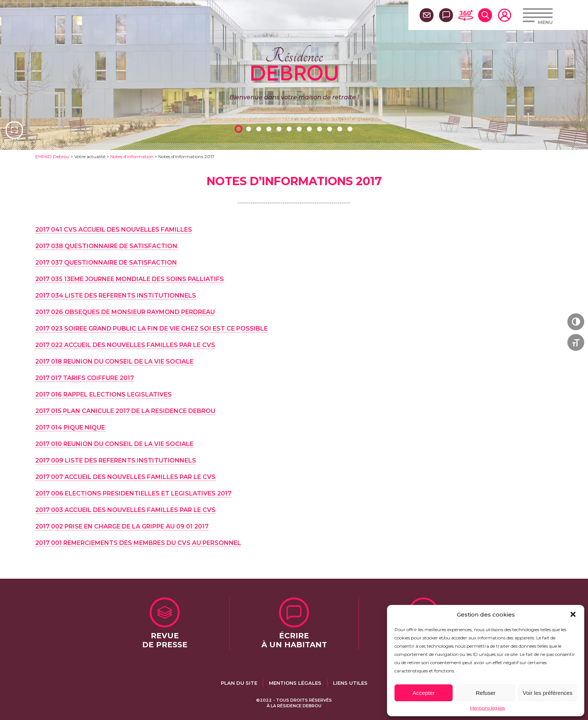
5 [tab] (280, 129)
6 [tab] (290, 129)
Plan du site (239, 683)
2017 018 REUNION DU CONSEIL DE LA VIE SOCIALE (114, 361)
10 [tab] (331, 129)
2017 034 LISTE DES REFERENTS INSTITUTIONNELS (116, 296)
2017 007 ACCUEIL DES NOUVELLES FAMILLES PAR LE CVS (125, 477)
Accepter (424, 693)
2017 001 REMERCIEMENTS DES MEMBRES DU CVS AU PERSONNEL (138, 543)
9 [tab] (321, 129)
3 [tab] (260, 129)
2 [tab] (250, 129)
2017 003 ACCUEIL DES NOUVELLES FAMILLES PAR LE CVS (125, 510)
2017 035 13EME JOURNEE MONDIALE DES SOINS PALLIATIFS (130, 279)
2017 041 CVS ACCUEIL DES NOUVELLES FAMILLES (114, 230)
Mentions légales (487, 708)
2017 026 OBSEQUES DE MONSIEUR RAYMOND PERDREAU (125, 312)
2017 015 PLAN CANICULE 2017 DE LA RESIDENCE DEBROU (125, 411)
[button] (573, 614)
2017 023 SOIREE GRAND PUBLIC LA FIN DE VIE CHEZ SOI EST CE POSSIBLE (151, 329)
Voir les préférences (548, 693)
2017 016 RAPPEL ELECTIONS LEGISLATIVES (103, 394)
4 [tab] (270, 129)
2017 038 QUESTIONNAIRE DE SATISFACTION (106, 246)
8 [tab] (310, 129)
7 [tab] (300, 129)
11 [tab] (341, 129)
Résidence (294, 63)
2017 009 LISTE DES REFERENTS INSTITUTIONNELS (116, 460)
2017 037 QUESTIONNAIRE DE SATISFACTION (106, 263)
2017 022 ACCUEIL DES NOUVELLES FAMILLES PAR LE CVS (125, 345)
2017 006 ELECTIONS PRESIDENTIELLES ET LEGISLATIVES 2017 (133, 493)
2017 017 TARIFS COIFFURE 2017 (85, 378)
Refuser (486, 693)
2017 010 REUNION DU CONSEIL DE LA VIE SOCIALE (114, 444)
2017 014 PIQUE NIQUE (70, 427)
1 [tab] (240, 129)
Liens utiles (350, 683)
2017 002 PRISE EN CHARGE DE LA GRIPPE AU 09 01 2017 (122, 526)
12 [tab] (351, 129)
